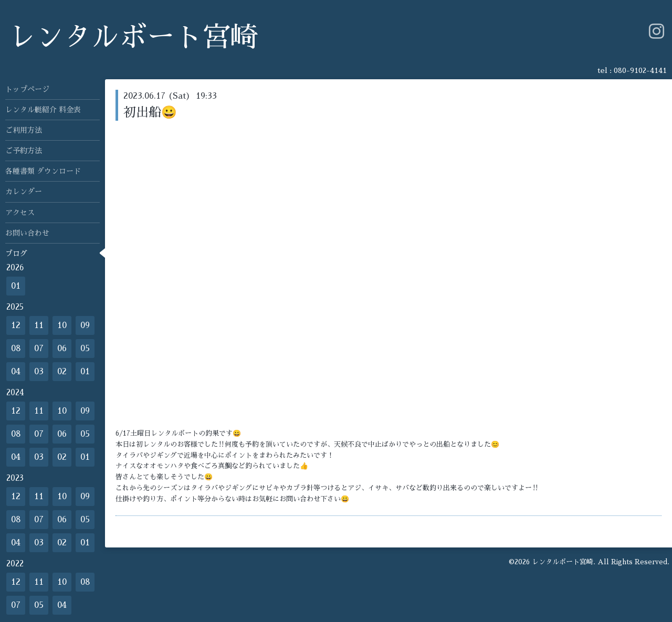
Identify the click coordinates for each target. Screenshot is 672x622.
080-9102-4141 (640, 70)
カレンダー (24, 192)
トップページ (27, 89)
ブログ (16, 254)
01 (16, 286)
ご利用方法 (24, 130)
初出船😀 (150, 112)
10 (62, 325)
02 (62, 372)
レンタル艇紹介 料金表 (43, 110)
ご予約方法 (24, 151)
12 (16, 325)
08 (16, 349)
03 (39, 372)
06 (62, 349)
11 (39, 325)
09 (85, 325)
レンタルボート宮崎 (133, 38)
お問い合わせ (27, 233)
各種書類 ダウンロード (43, 171)
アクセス (20, 213)
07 (39, 349)
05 (85, 349)
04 (16, 372)
